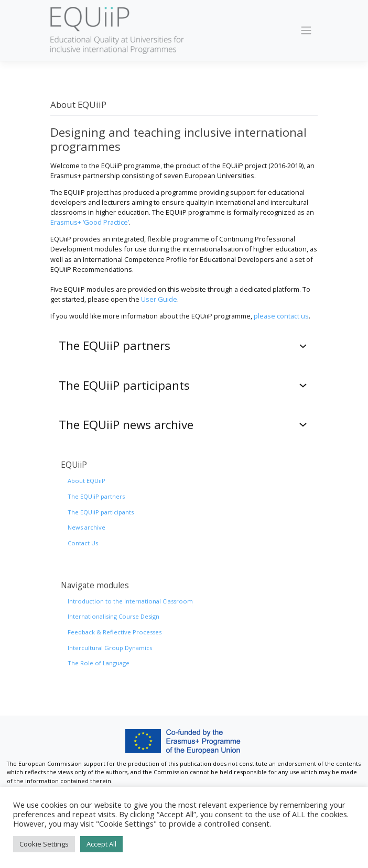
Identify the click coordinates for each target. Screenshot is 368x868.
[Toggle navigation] (306, 30)
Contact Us (83, 543)
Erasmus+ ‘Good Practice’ (90, 222)
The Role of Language (99, 663)
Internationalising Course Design (113, 616)
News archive (86, 527)
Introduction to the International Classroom (130, 601)
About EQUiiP (86, 481)
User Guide (159, 299)
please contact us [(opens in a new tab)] (281, 316)
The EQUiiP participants (101, 512)
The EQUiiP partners (96, 496)
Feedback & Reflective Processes (115, 632)
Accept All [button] (101, 844)
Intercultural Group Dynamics (110, 648)
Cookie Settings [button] (44, 844)
